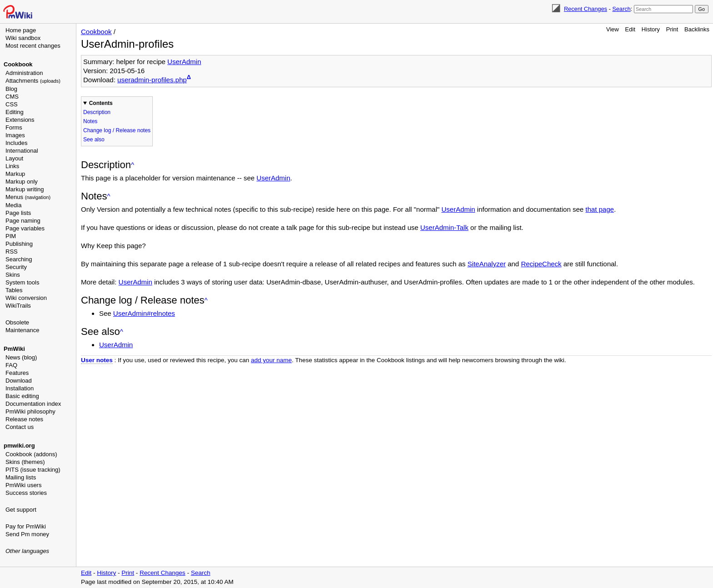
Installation (20, 388)
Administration (24, 73)
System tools (22, 282)
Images (15, 135)
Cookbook (18, 64)
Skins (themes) (25, 462)
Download (19, 381)
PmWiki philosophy (30, 411)
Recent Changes (585, 9)
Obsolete (17, 322)
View (613, 29)
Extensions (20, 120)
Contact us (20, 427)
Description (97, 112)
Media (13, 205)
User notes (97, 360)
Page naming (23, 221)
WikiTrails (18, 306)
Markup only (22, 182)
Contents (101, 103)
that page (600, 209)
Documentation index (33, 404)
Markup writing (25, 189)
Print (672, 29)
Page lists (18, 213)
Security (16, 267)
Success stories (26, 493)
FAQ (11, 365)
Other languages (27, 551)
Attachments (33, 81)
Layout (14, 158)
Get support (21, 510)
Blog (11, 89)
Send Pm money (27, 534)
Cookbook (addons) (31, 454)
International (22, 151)
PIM (11, 236)
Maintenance (22, 330)
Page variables (25, 228)
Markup (15, 174)
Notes (90, 121)
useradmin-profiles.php (152, 80)
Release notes (24, 419)
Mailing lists (21, 477)
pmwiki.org (19, 446)
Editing (15, 112)
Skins (13, 275)
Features (17, 373)
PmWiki (14, 349)
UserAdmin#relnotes (144, 313)
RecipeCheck (541, 264)
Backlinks (697, 29)
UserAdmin (184, 62)
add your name (271, 360)
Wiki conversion (26, 298)
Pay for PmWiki (26, 526)
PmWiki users (23, 485)
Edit (630, 29)
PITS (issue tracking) (33, 470)
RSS (12, 252)
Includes (16, 143)
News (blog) (21, 357)
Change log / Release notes (117, 130)
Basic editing (22, 396)
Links (12, 166)
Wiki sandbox (23, 38)
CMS (12, 97)
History (651, 29)
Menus (28, 197)
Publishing (19, 244)
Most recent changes (33, 46)
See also (94, 140)
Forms (14, 127)
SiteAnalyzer (487, 264)
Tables (14, 290)
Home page (21, 30)
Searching (19, 259)
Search (621, 9)
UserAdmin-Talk (444, 227)
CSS (12, 104)
